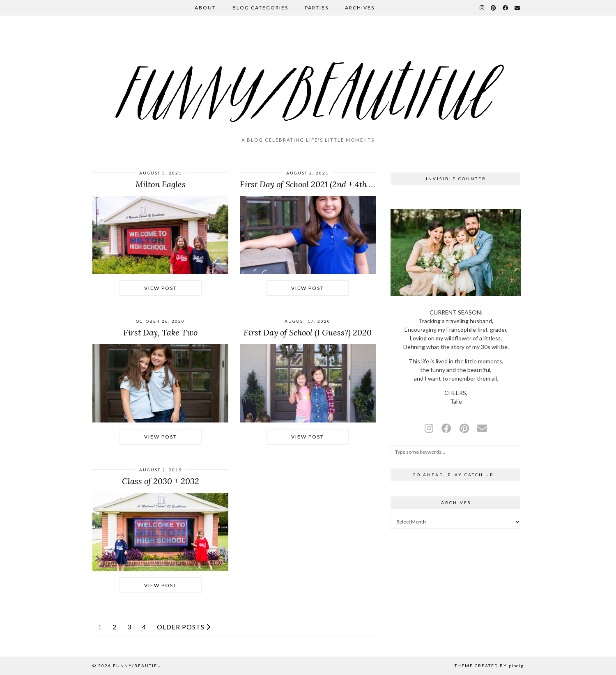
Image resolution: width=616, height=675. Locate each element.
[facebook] (446, 428)
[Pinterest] (494, 8)
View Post (161, 288)
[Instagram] (482, 8)
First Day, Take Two (160, 332)
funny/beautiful (139, 666)
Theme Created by (489, 666)
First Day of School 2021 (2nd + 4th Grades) (319, 184)
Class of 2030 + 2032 (161, 481)
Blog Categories (260, 8)
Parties (317, 8)
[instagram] (429, 428)
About (205, 8)
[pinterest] (464, 428)
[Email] (518, 8)
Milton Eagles (161, 184)
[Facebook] (506, 8)
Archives (360, 8)
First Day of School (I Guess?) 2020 (308, 332)
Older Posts (184, 627)
